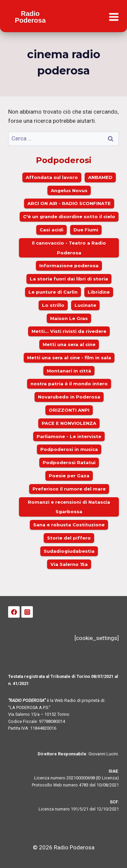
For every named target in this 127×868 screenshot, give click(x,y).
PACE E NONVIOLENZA (69, 423)
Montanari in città (69, 371)
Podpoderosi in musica (69, 449)
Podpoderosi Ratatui (69, 462)
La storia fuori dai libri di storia (69, 279)
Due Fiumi (86, 230)
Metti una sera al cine (69, 344)
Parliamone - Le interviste (69, 436)
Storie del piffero (69, 538)
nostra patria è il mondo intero (69, 384)
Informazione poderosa (69, 266)
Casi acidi (51, 230)
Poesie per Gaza (69, 476)
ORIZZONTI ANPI (69, 410)
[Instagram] (27, 612)
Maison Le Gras (69, 318)
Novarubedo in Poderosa (69, 397)
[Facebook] (14, 612)
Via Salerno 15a (69, 564)
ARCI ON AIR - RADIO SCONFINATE (69, 203)
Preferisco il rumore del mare (69, 489)
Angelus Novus (69, 190)
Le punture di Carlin (53, 292)
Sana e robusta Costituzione (69, 525)
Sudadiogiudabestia (69, 551)
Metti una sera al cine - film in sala (69, 358)
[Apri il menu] (114, 17)
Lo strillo (53, 305)
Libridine (99, 292)
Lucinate (85, 305)
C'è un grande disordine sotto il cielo (69, 216)
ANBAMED (100, 177)
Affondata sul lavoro (52, 177)
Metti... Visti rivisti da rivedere (69, 331)
